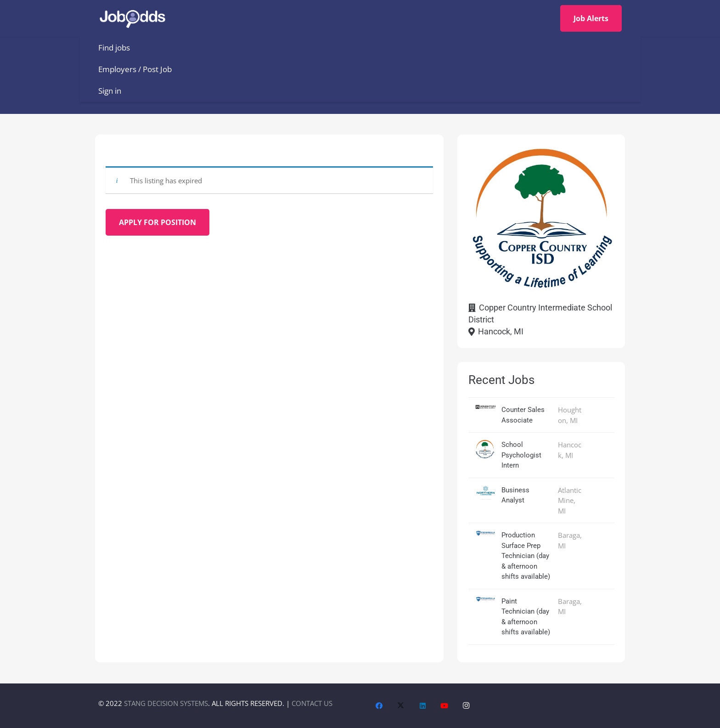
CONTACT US (312, 703)
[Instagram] (467, 706)
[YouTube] (444, 706)
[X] (401, 706)
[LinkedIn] (423, 706)
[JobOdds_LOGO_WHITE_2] (136, 18)
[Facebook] (379, 706)
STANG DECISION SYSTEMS (166, 703)
